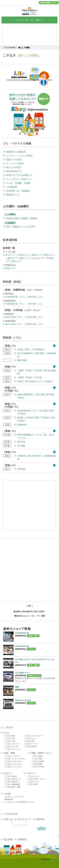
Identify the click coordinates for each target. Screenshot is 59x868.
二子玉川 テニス (33, 782)
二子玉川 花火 (11, 814)
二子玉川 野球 (32, 784)
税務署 (34, 218)
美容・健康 (33, 636)
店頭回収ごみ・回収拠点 (18, 191)
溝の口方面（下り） (15, 317)
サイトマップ (24, 819)
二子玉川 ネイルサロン (13, 764)
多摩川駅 (21, 469)
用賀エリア (10, 268)
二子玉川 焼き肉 (30, 746)
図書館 (25, 218)
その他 (7, 794)
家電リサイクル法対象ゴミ (19, 175)
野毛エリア (49, 255)
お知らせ (8, 819)
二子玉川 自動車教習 (12, 784)
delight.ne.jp (55, 859)
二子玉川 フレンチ (11, 746)
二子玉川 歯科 (37, 756)
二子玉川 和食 (10, 736)
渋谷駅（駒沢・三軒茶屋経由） (31, 349)
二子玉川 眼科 (37, 764)
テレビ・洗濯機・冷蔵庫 (18, 183)
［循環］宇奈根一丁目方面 (29, 377)
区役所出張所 (13, 218)
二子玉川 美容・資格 (12, 787)
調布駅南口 (22, 425)
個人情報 (8, 839)
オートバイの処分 (15, 163)
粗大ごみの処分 (14, 167)
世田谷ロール (13, 195)
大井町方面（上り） (35, 317)
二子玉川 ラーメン (31, 744)
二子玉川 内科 (37, 759)
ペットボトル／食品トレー (19, 179)
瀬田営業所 (22, 360)
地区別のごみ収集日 (16, 152)
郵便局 (16, 227)
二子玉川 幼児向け (11, 782)
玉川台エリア (38, 258)
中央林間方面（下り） (16, 297)
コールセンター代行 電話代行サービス (19, 802)
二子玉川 (8, 727)
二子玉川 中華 (10, 738)
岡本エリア (25, 258)
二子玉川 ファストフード (34, 736)
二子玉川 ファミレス (12, 749)
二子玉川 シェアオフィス (14, 797)
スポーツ (31, 773)
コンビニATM (28, 227)
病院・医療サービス (41, 753)
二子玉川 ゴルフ (33, 776)
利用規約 (22, 839)
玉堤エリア (17, 261)
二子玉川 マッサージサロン (15, 759)
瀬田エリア (37, 255)
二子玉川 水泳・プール (36, 779)
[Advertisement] (29, 570)
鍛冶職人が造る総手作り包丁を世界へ (30, 612)
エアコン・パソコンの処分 (19, 156)
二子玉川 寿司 (29, 741)
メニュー (30, 20)
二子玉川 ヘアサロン (12, 756)
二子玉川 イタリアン (12, 744)
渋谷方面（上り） (36, 297)
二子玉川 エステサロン (13, 761)
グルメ (31, 649)
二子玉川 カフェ (30, 738)
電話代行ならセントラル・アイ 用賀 (29, 616)
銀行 (8, 227)
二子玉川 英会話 (11, 776)
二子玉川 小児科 (38, 767)
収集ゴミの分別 (14, 160)
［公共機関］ (10, 214)
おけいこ (8, 773)
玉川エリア (10, 255)
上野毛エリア (24, 255)
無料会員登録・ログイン (49, 3)
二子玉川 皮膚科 (38, 761)
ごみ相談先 (12, 187)
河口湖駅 (21, 446)
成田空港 (21, 442)
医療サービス (34, 676)
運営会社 (40, 819)
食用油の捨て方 (14, 171)
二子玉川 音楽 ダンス (13, 779)
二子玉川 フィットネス (13, 767)
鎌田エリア (13, 258)
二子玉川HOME (9, 48)
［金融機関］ (10, 223)
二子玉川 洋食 (10, 741)
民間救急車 (9, 799)
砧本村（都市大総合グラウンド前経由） (36, 381)
